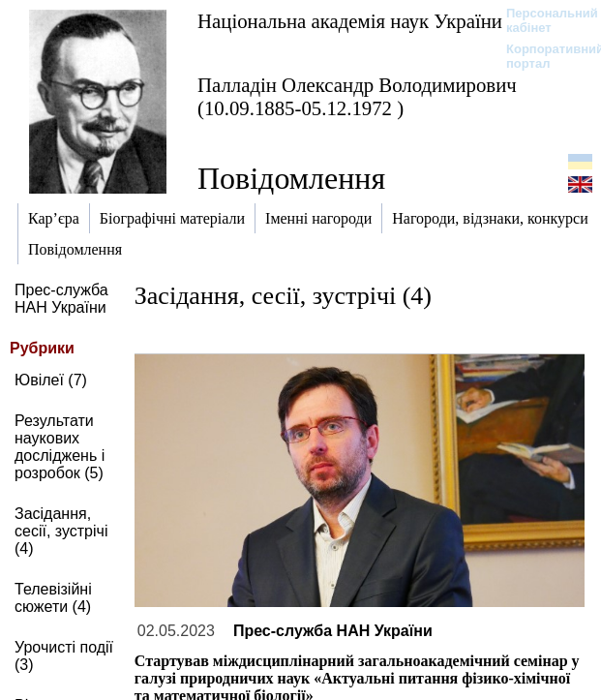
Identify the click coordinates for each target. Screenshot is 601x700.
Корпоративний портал (542, 56)
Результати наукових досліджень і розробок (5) (60, 447)
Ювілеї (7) (51, 380)
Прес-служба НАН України (61, 299)
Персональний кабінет (542, 20)
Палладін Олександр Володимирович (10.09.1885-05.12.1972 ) (357, 96)
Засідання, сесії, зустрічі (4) (61, 531)
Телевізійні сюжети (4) (53, 598)
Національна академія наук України (350, 21)
